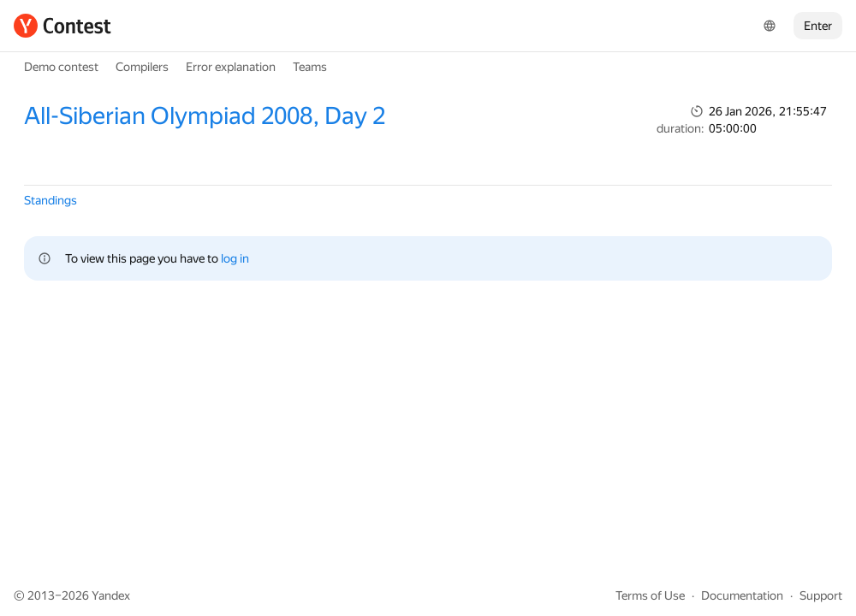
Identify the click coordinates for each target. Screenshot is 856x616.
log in (235, 258)
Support (821, 595)
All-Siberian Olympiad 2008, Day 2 (205, 116)
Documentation (742, 595)
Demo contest (61, 67)
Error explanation (231, 67)
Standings (51, 200)
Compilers (142, 67)
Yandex (111, 595)
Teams (310, 67)
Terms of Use (650, 595)
